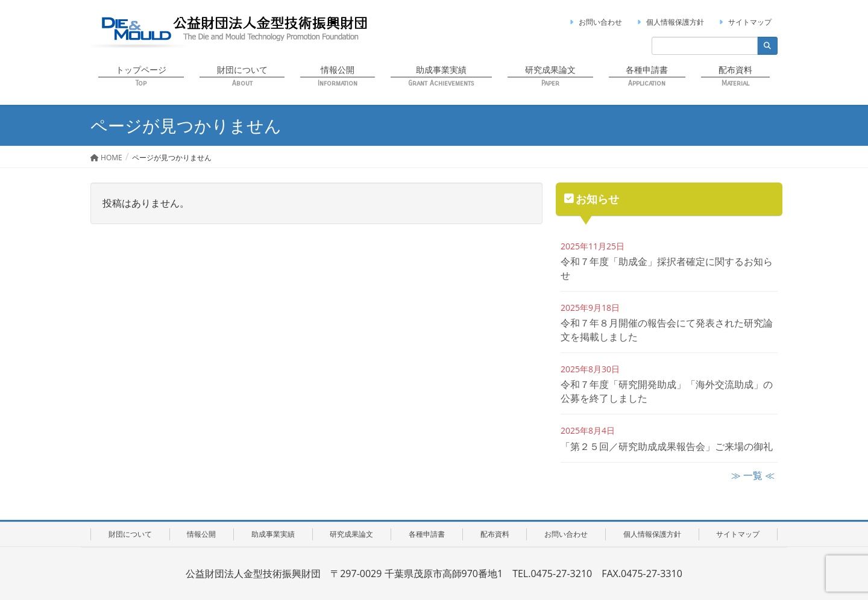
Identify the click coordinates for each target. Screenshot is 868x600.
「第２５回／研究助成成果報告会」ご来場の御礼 (667, 446)
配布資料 (495, 534)
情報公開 (201, 534)
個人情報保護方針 (669, 22)
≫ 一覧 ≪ (753, 475)
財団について (130, 534)
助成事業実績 (273, 534)
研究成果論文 (351, 534)
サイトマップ (744, 22)
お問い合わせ (594, 22)
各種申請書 (427, 534)
